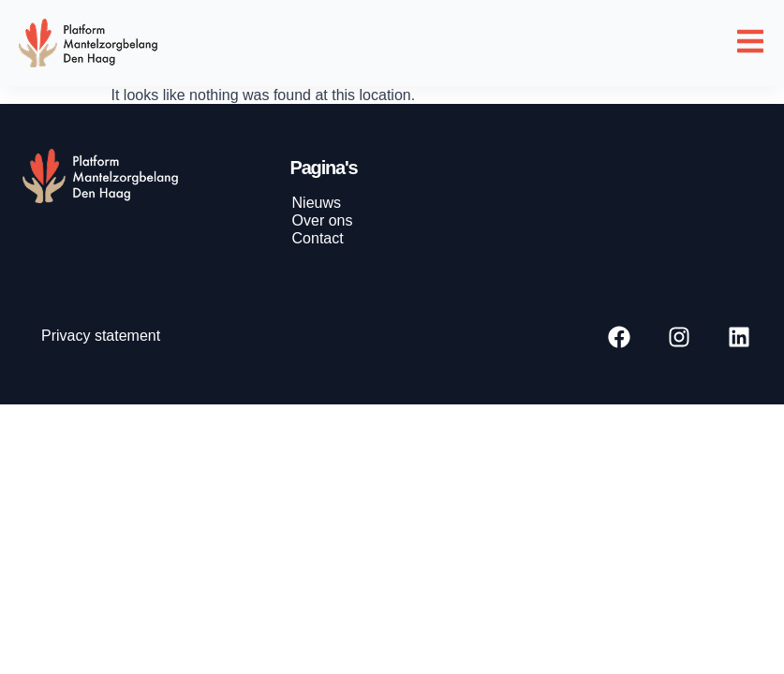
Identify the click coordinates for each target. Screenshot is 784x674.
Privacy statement (101, 336)
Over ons (323, 220)
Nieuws (317, 203)
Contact (318, 238)
